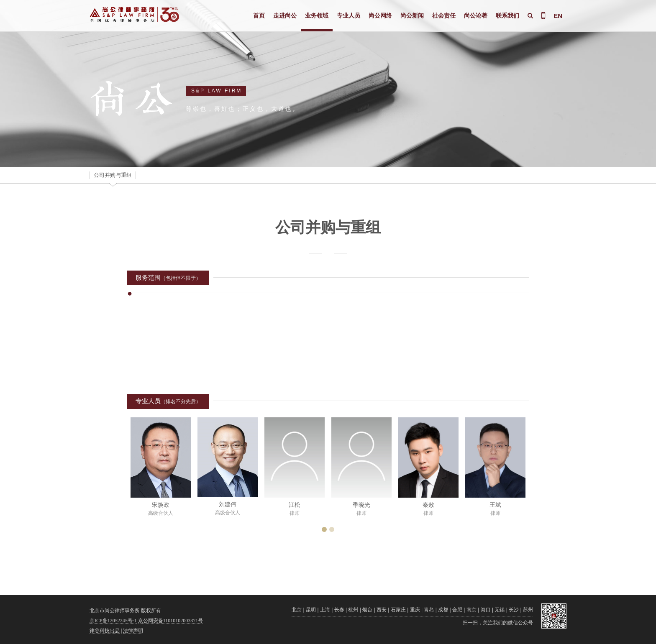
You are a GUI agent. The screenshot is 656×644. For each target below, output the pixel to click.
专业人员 (348, 15)
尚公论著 (476, 15)
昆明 (311, 610)
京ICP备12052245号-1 (113, 621)
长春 (339, 610)
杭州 (353, 610)
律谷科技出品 (105, 631)
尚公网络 (380, 15)
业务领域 (317, 15)
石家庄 (398, 610)
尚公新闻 (412, 15)
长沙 (514, 610)
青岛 (429, 610)
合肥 (457, 610)
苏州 (528, 610)
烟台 (367, 610)
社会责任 (444, 15)
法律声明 (133, 631)
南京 (471, 610)
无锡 (500, 610)
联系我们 (507, 15)
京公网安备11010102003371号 (171, 621)
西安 (382, 610)
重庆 (415, 610)
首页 (259, 15)
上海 (325, 610)
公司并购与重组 (113, 175)
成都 (443, 610)
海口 (486, 610)
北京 (297, 610)
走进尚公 (285, 15)
